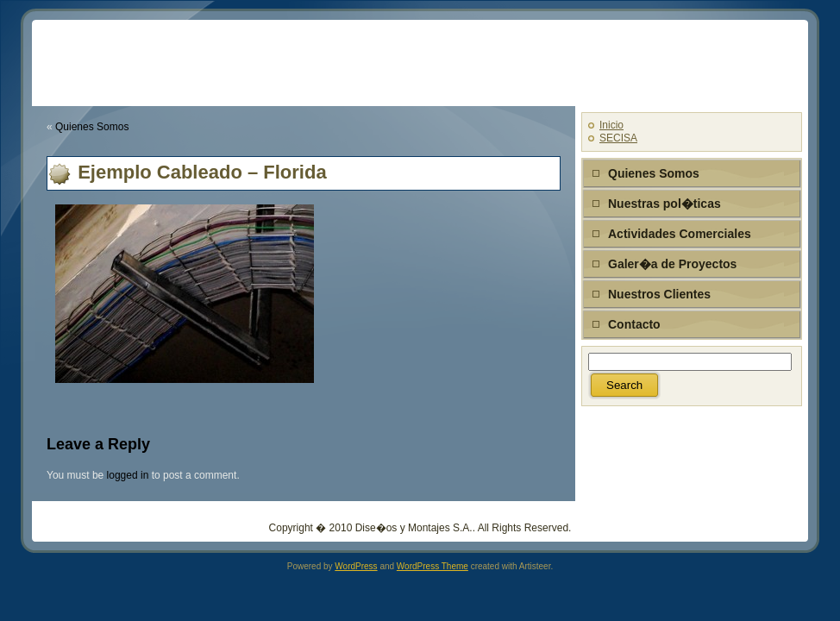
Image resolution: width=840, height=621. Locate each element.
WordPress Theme (433, 566)
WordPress (356, 566)
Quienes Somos (92, 127)
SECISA (618, 138)
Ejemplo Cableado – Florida (202, 172)
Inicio (611, 125)
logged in (128, 475)
